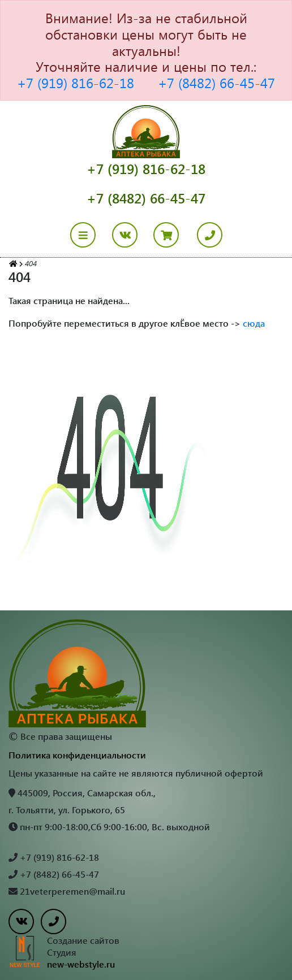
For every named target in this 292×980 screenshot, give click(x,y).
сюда (254, 323)
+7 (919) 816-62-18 (76, 83)
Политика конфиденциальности (77, 755)
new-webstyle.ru (81, 964)
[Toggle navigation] (90, 235)
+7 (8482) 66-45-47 (216, 83)
